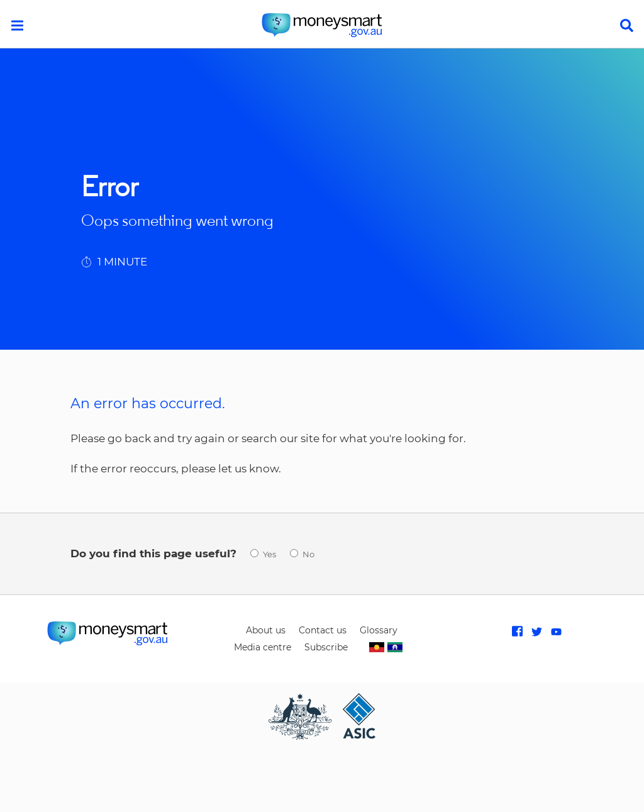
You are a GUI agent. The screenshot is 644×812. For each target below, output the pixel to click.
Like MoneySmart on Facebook (517, 631)
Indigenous (386, 647)
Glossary (379, 630)
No (308, 554)
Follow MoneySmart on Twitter (537, 631)
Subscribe (326, 647)
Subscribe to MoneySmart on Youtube (556, 631)
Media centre (263, 647)
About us (266, 630)
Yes (269, 554)
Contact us (323, 630)
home (322, 25)
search (627, 25)
